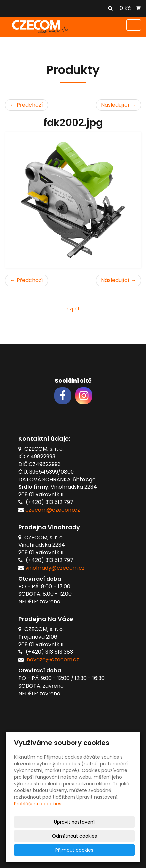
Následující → (119, 105)
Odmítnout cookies (74, 836)
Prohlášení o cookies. (38, 804)
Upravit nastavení (74, 822)
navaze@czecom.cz (53, 660)
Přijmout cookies (74, 850)
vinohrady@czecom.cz (55, 568)
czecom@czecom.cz (53, 510)
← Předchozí (26, 105)
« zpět (73, 309)
